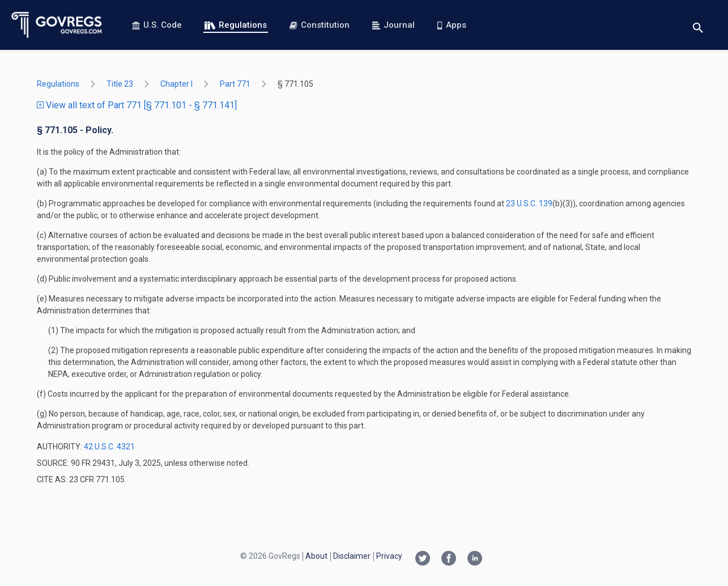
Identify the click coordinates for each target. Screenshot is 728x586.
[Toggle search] (698, 25)
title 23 (120, 84)
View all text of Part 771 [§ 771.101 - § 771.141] (137, 105)
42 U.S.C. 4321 (109, 447)
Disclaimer (352, 556)
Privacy (389, 556)
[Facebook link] (449, 559)
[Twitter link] (423, 559)
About (316, 556)
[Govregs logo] (57, 25)
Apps (452, 25)
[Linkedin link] (475, 559)
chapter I (176, 84)
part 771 (235, 84)
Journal (393, 25)
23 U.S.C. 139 (529, 203)
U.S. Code (157, 25)
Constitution (320, 25)
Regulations (236, 25)
